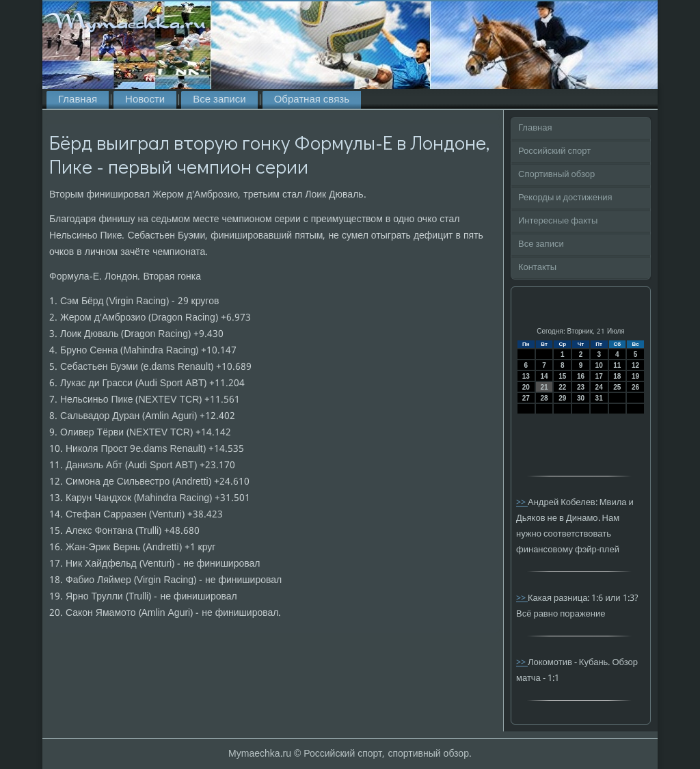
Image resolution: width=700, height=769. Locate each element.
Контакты (537, 268)
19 (635, 376)
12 (635, 365)
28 (544, 398)
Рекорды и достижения (565, 198)
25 (617, 387)
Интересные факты (558, 221)
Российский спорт (554, 151)
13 (526, 376)
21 (544, 387)
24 (599, 387)
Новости (145, 100)
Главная (78, 100)
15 (562, 376)
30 (581, 398)
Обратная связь (312, 100)
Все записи (219, 100)
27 (526, 398)
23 (581, 387)
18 (617, 376)
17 (599, 376)
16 (581, 376)
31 (599, 398)
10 (599, 365)
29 (562, 398)
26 (635, 387)
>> (522, 503)
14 (544, 376)
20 (526, 387)
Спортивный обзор (556, 175)
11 (617, 365)
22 (562, 387)
